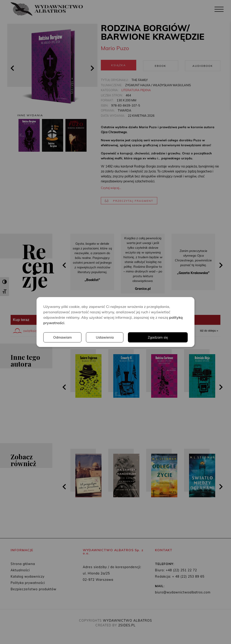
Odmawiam (63, 337)
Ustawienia (106, 337)
